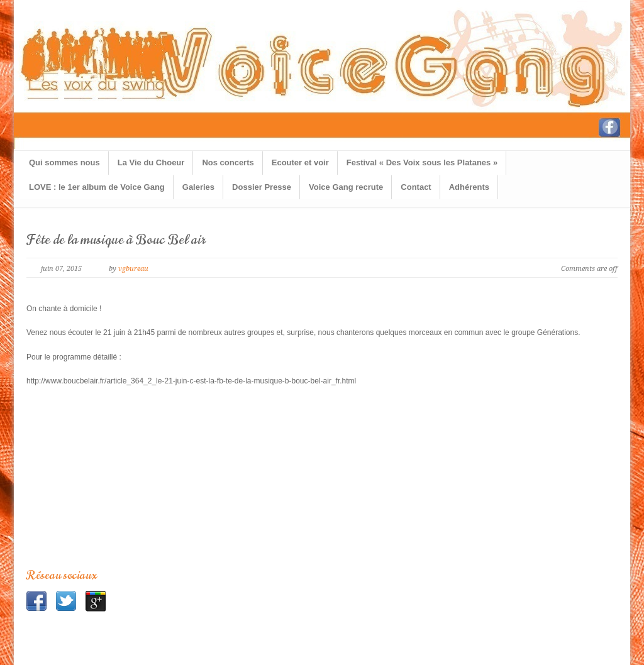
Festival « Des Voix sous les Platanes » (422, 162)
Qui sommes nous (64, 162)
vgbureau (133, 269)
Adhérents (469, 187)
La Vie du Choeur (151, 162)
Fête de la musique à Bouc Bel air (116, 240)
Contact (416, 187)
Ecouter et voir (300, 162)
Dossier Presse (262, 187)
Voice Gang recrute (346, 187)
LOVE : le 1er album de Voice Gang (97, 187)
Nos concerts (228, 162)
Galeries (198, 187)
